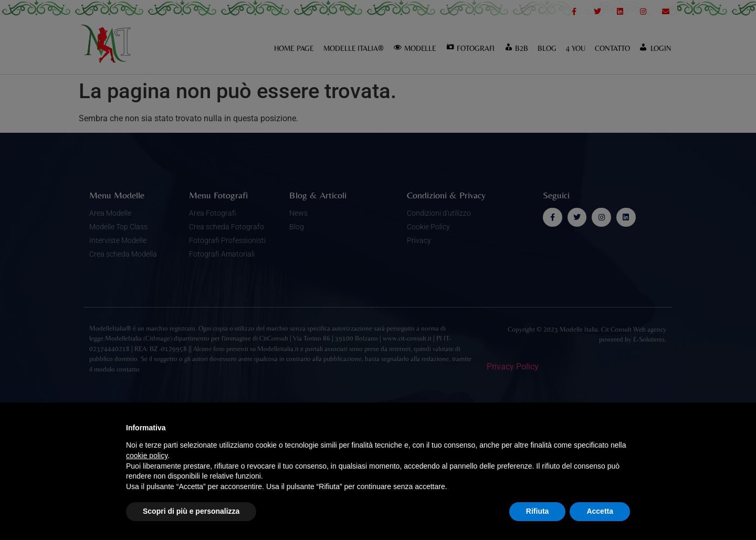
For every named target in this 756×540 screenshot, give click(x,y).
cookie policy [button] (147, 456)
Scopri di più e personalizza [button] (191, 511)
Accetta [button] (600, 511)
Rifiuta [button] (538, 511)
